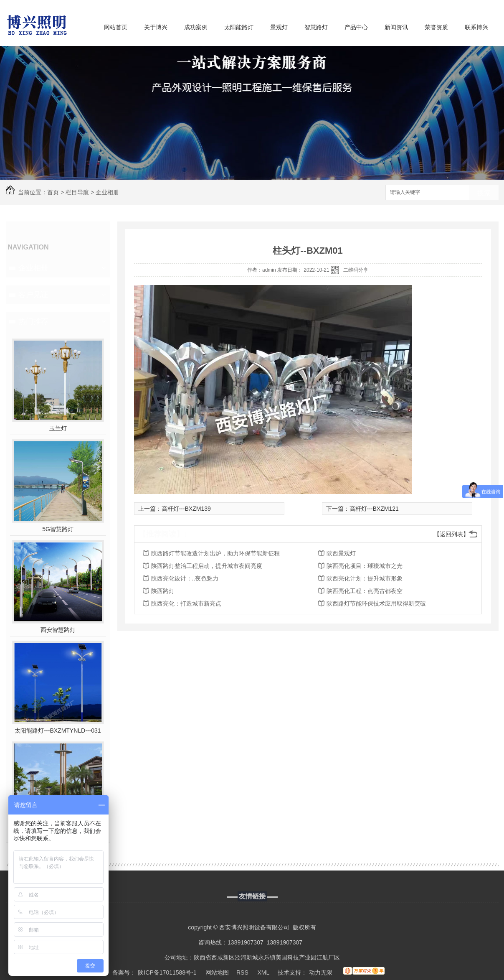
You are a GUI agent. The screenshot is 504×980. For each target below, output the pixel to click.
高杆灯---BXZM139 (186, 509)
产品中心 (356, 27)
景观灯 (279, 27)
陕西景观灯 (341, 553)
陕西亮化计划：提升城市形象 (365, 578)
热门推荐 (33, 321)
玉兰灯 (58, 428)
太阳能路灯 (239, 27)
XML (264, 972)
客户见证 (33, 295)
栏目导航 (77, 192)
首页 (53, 192)
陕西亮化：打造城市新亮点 (186, 603)
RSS (243, 972)
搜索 (484, 193)
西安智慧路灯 (58, 630)
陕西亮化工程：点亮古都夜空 (365, 591)
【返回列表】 (451, 534)
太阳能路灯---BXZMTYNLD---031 (58, 731)
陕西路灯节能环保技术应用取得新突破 (376, 603)
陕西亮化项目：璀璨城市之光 (365, 566)
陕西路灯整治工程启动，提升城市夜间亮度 (207, 566)
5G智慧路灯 (58, 529)
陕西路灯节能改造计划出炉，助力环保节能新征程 (215, 553)
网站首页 (116, 27)
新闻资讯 (396, 27)
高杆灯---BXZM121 (374, 509)
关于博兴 (156, 27)
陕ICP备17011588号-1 (167, 972)
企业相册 (107, 192)
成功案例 (196, 27)
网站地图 (217, 972)
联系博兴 (476, 27)
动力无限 (321, 972)
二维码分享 (356, 270)
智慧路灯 (316, 27)
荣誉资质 (436, 27)
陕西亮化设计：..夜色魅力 (185, 578)
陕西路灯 (163, 591)
